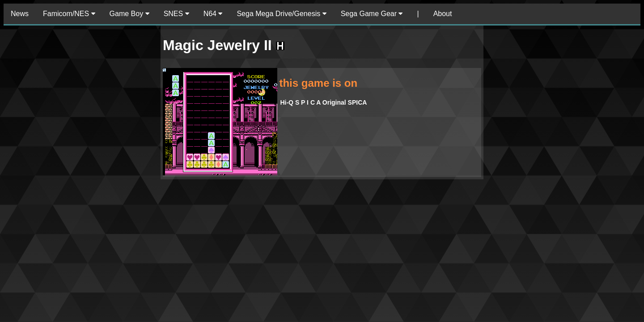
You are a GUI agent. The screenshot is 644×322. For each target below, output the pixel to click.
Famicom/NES (69, 14)
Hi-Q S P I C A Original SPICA (323, 102)
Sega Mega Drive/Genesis (281, 14)
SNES (176, 14)
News (20, 14)
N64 (213, 14)
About (443, 14)
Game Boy (129, 14)
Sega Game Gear (372, 14)
